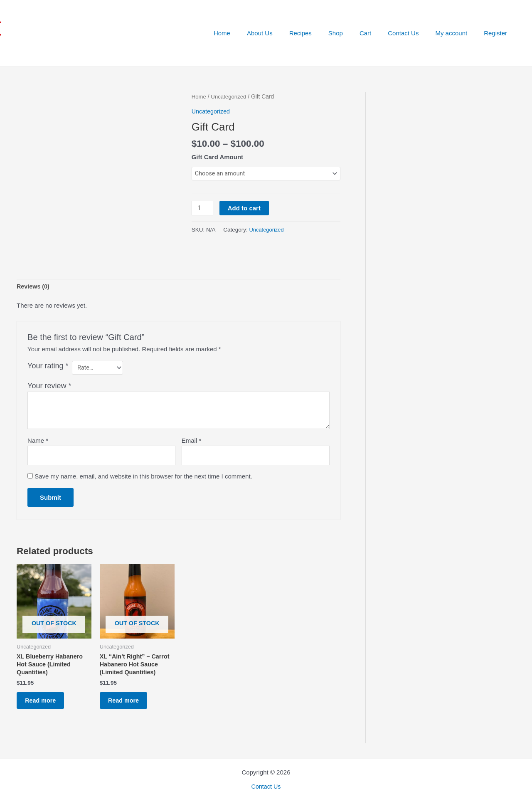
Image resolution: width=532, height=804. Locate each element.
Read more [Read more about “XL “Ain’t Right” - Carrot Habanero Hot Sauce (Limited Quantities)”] (128, 693)
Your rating (48, 353)
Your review (49, 374)
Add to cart (245, 208)
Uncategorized (230, 97)
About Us (287, 33)
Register (498, 33)
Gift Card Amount (217, 157)
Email (192, 429)
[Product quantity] (203, 209)
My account (457, 33)
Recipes (323, 33)
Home (253, 33)
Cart (380, 33)
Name (38, 429)
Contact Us (414, 33)
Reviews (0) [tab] (34, 274)
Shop (354, 33)
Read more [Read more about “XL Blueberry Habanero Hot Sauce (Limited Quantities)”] (45, 693)
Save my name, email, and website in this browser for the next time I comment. (143, 466)
